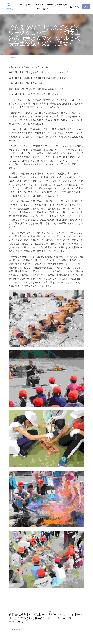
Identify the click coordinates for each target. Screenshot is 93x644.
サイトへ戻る (15, 629)
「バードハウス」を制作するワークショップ (66, 616)
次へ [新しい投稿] (50, 611)
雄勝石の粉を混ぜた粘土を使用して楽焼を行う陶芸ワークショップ (26, 618)
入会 (86, 7)
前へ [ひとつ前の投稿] (11, 611)
